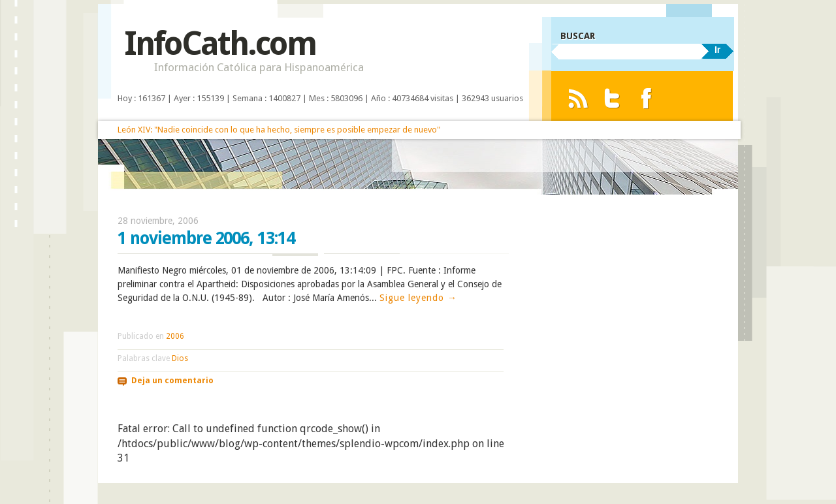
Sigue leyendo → (418, 298)
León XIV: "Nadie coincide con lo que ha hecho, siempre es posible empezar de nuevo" (279, 130)
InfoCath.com (220, 43)
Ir (717, 50)
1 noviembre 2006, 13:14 (206, 238)
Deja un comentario (172, 381)
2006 (175, 336)
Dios (180, 358)
